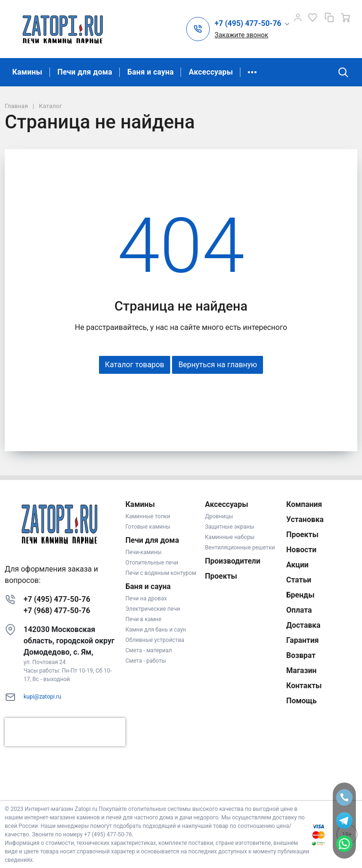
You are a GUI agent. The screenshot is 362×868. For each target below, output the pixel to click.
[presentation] (65, 732)
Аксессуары (211, 72)
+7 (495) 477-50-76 (57, 599)
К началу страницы (181, 786)
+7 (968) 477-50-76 (57, 611)
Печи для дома (85, 72)
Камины (27, 72)
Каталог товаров (135, 365)
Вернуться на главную (218, 365)
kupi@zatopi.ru (42, 697)
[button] (252, 24)
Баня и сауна (150, 72)
